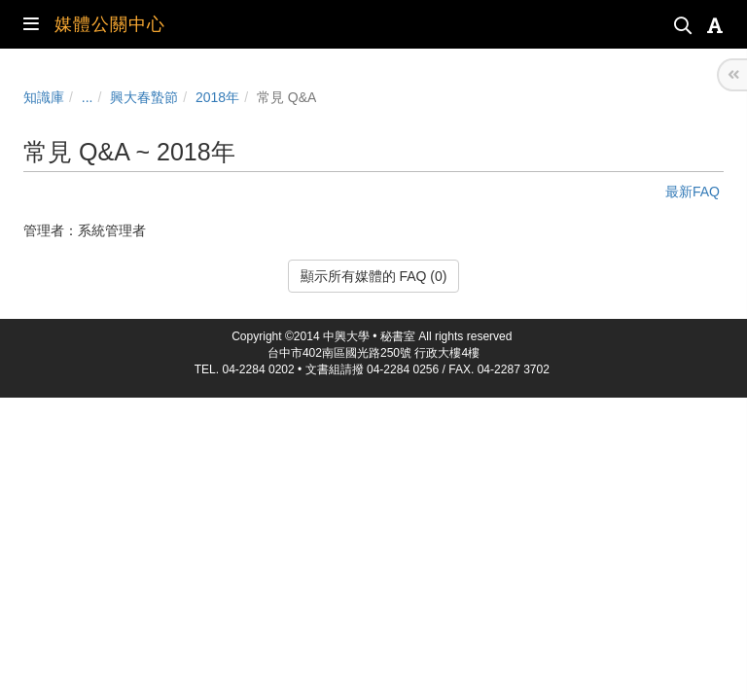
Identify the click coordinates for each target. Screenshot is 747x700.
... (88, 97)
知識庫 (44, 97)
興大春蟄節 (144, 97)
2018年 (217, 97)
